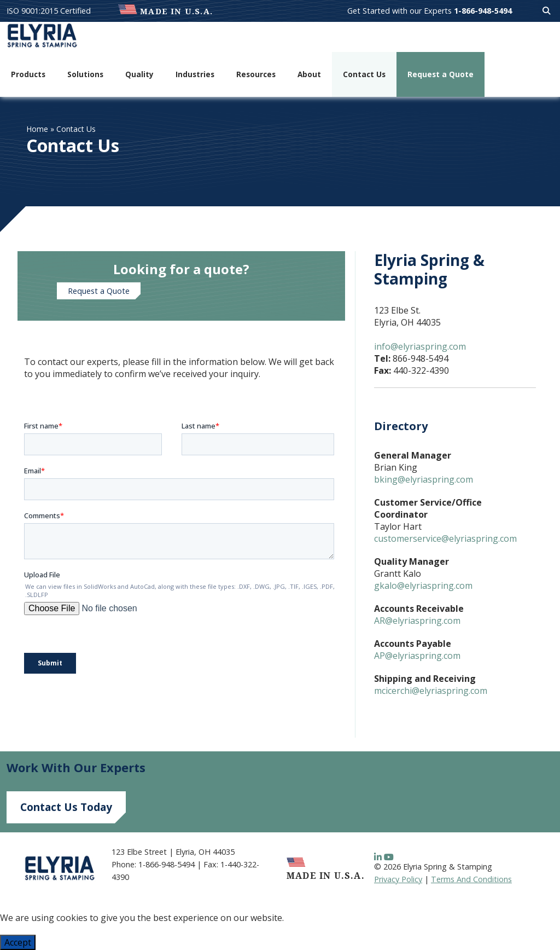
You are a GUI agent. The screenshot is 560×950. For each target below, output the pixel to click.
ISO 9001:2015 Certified (49, 11)
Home (37, 129)
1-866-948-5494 (483, 11)
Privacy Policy (398, 879)
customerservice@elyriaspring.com (445, 538)
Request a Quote (99, 291)
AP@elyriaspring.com (417, 656)
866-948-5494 (421, 358)
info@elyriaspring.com (420, 346)
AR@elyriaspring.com (417, 621)
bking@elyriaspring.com (424, 479)
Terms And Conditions (471, 879)
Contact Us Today (66, 807)
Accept (18, 942)
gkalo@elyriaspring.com (423, 586)
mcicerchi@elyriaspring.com (431, 691)
